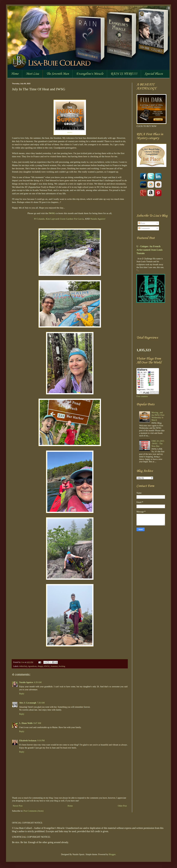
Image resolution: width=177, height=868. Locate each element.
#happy (40, 666)
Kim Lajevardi (52, 219)
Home (15, 74)
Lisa (23, 662)
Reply (22, 694)
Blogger (112, 854)
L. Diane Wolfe (26, 723)
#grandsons (32, 666)
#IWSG (47, 666)
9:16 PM (41, 741)
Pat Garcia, (79, 219)
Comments (144, 228)
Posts (142, 223)
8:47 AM (37, 723)
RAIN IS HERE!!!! (124, 74)
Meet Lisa (32, 74)
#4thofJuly (23, 666)
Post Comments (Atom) (34, 811)
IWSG (52, 213)
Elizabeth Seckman (28, 741)
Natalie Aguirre (26, 682)
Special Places (154, 74)
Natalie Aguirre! (98, 219)
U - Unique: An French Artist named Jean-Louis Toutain (150, 250)
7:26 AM (41, 703)
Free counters (142, 396)
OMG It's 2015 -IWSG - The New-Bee (158, 444)
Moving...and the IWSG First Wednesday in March (158, 416)
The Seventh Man (58, 74)
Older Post (122, 806)
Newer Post (18, 806)
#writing (62, 666)
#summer (54, 666)
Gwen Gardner (67, 219)
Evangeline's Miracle (90, 74)
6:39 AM (38, 682)
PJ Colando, (40, 219)
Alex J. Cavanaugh (28, 703)
